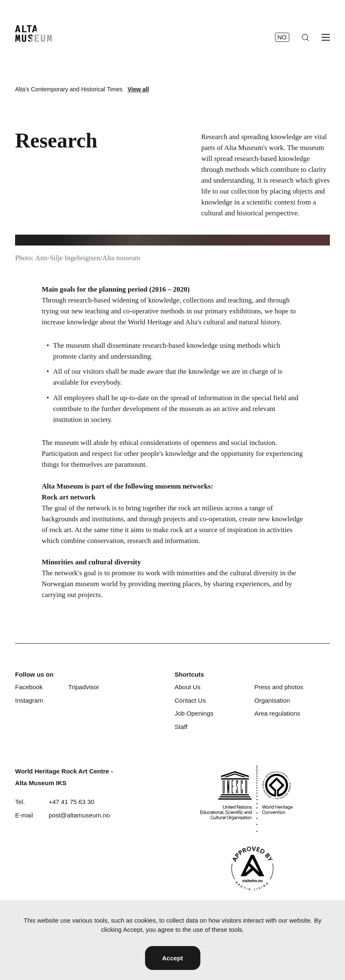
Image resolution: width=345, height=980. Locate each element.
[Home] (34, 34)
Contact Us (190, 700)
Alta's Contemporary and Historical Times (69, 89)
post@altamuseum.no (79, 815)
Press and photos (279, 687)
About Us (187, 687)
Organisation (272, 700)
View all (138, 89)
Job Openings (194, 713)
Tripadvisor (84, 687)
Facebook (29, 687)
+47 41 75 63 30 (71, 802)
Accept (172, 958)
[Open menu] (326, 37)
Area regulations (277, 713)
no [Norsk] (282, 37)
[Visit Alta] (252, 868)
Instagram (29, 700)
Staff (181, 727)
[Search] (305, 37)
